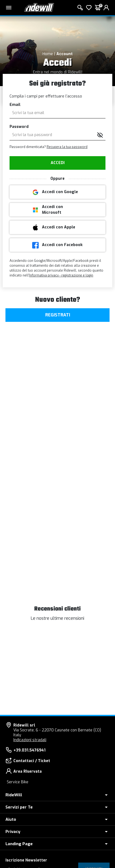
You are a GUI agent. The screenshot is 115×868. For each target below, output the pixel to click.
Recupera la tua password (67, 147)
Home (48, 54)
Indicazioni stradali (30, 740)
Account (65, 54)
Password (19, 127)
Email (15, 105)
